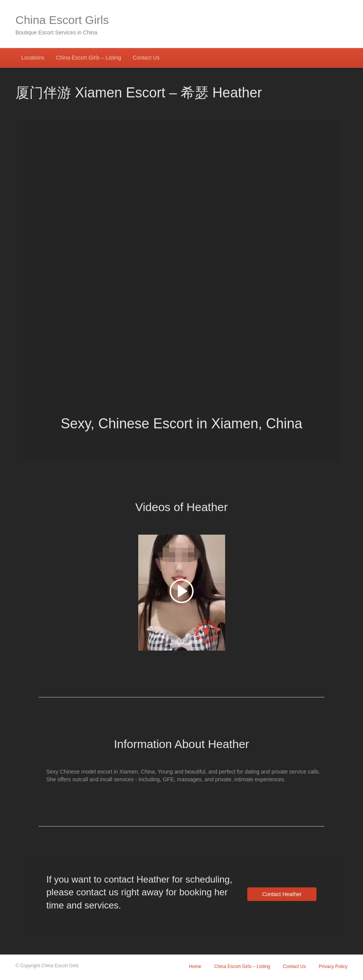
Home (195, 966)
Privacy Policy (333, 966)
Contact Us (146, 58)
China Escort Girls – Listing (89, 58)
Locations (33, 58)
